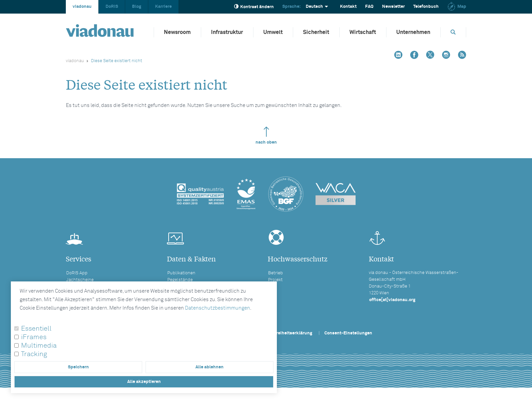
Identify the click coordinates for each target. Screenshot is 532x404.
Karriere (163, 7)
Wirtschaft (363, 32)
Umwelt (273, 32)
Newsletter (393, 7)
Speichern (78, 367)
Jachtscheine (80, 280)
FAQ (369, 7)
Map (457, 7)
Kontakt (348, 7)
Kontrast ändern (254, 7)
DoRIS (112, 7)
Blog (137, 7)
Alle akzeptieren (144, 382)
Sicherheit (316, 32)
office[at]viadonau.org (392, 300)
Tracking (34, 354)
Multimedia (39, 346)
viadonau (82, 7)
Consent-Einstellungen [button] (348, 333)
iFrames (34, 337)
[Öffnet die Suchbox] (453, 32)
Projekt (275, 280)
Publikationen (181, 273)
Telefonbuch (426, 7)
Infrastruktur (227, 32)
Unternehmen (413, 32)
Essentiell (36, 329)
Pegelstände (180, 280)
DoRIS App (77, 273)
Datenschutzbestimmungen (217, 308)
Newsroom (177, 32)
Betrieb (275, 273)
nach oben (266, 136)
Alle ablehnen (210, 367)
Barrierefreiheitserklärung (285, 333)
